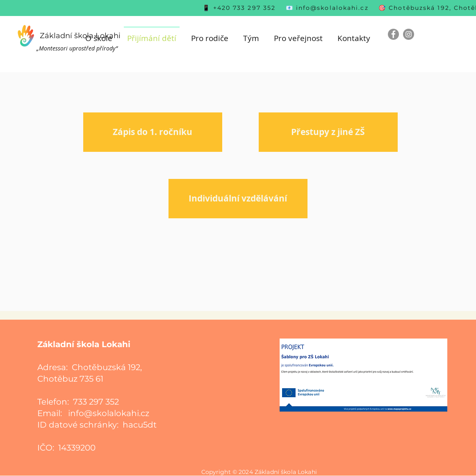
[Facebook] (393, 34)
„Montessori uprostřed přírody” (77, 48)
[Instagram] (409, 34)
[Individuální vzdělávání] (238, 199)
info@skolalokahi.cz (332, 8)
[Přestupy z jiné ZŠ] (328, 132)
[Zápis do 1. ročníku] (153, 132)
